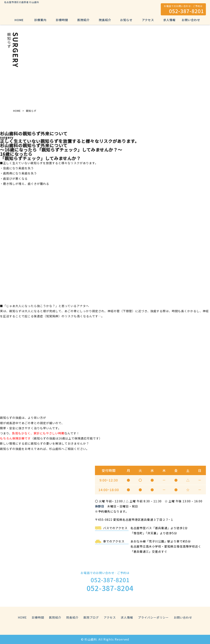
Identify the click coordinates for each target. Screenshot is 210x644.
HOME (19, 20)
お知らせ (126, 20)
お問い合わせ (191, 20)
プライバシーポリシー (153, 617)
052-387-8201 (186, 11)
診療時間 (62, 20)
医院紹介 (83, 20)
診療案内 (40, 20)
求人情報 (169, 20)
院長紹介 (105, 20)
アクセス (148, 20)
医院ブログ (91, 617)
